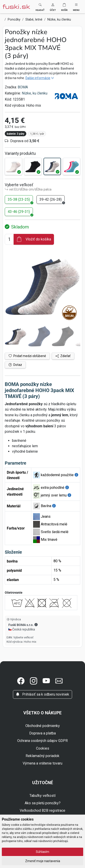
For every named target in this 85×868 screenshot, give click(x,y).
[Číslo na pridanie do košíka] (9, 239)
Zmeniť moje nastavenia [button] (43, 861)
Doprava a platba (42, 733)
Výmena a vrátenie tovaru (42, 763)
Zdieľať (63, 356)
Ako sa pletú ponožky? (43, 803)
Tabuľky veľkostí (42, 796)
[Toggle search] (40, 7)
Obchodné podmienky (43, 726)
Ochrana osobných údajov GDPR (42, 741)
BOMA (23, 87)
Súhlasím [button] (42, 852)
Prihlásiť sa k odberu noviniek (42, 694)
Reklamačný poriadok (42, 756)
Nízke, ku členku (35, 93)
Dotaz (15, 365)
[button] (53, 7)
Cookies (43, 748)
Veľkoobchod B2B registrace (42, 810)
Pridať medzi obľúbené (27, 356)
